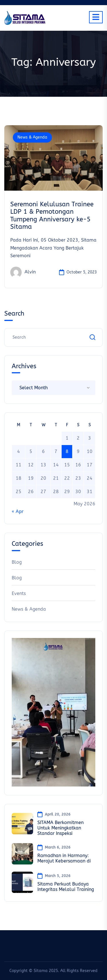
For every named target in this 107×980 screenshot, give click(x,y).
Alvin (23, 272)
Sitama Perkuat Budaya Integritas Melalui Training (66, 887)
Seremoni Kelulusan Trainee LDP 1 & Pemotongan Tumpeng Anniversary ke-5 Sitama (52, 216)
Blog (17, 562)
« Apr (18, 511)
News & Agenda (32, 137)
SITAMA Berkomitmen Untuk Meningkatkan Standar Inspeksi (60, 828)
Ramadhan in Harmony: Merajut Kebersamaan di (64, 858)
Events (19, 593)
